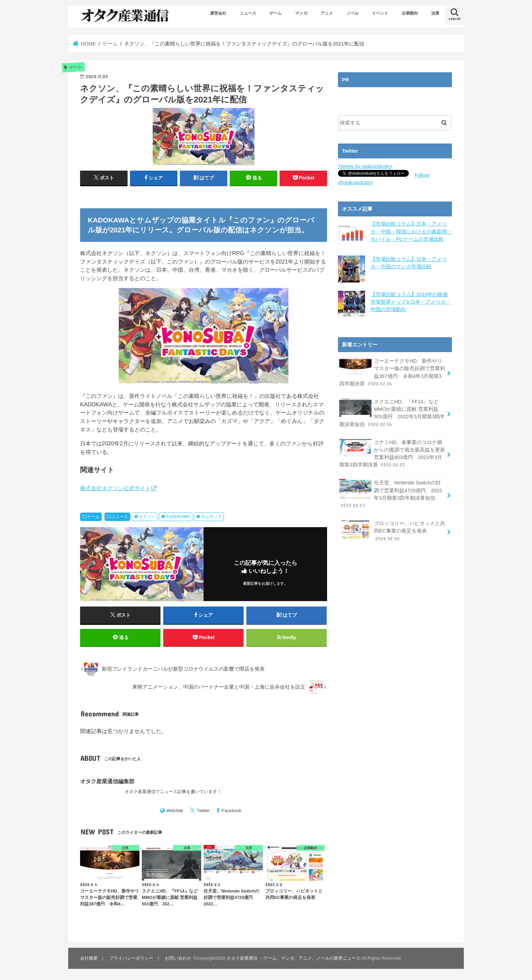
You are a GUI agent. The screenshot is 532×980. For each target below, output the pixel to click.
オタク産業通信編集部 (107, 781)
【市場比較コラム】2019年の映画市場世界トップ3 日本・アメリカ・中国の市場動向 (411, 301)
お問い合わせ (178, 958)
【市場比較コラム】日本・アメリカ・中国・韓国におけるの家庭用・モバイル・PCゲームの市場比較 (411, 231)
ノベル (353, 13)
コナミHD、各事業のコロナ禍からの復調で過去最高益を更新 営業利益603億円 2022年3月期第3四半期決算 (392, 453)
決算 (435, 13)
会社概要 (89, 958)
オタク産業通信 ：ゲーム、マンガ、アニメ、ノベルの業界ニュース (293, 958)
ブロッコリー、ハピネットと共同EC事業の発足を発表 (392, 530)
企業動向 (410, 13)
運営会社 (218, 13)
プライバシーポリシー (131, 958)
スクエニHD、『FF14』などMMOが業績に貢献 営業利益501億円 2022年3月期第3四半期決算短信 (392, 412)
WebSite (175, 811)
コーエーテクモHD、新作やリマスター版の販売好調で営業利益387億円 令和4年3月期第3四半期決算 (392, 371)
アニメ (327, 13)
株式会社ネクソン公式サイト (115, 488)
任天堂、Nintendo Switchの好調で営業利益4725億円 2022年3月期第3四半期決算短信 (393, 493)
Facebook (232, 811)
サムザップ (211, 517)
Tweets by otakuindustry (365, 166)
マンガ (301, 13)
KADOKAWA (178, 517)
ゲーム (275, 13)
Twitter (203, 811)
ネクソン (147, 517)
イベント (380, 13)
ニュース (248, 13)
